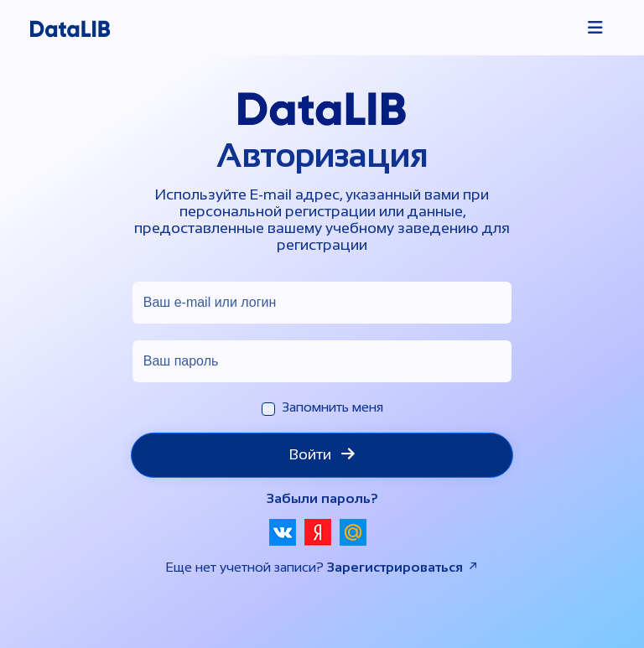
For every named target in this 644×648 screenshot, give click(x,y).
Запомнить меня (332, 407)
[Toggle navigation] (595, 28)
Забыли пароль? (322, 498)
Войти (322, 454)
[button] (283, 532)
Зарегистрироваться (403, 567)
